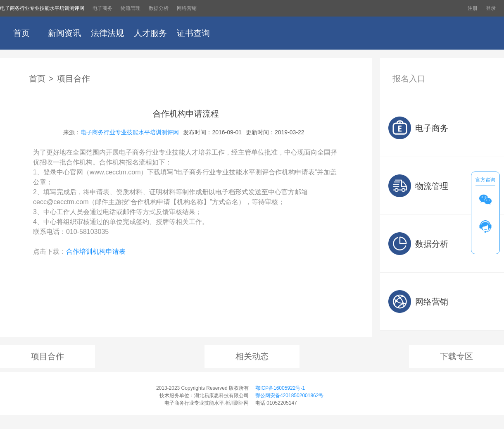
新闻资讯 (64, 33)
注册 (473, 8)
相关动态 (252, 356)
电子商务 (102, 8)
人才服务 (150, 33)
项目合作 (74, 79)
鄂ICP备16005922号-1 (280, 388)
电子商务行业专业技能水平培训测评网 (42, 8)
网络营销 (187, 8)
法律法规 (107, 33)
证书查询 (193, 33)
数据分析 (159, 8)
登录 (491, 8)
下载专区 (456, 356)
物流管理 (131, 8)
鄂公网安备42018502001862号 (289, 396)
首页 (21, 33)
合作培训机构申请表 (96, 251)
